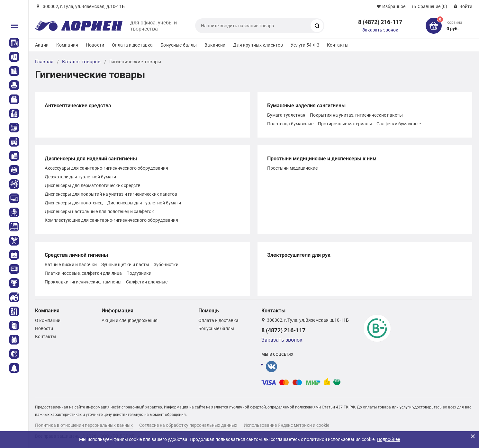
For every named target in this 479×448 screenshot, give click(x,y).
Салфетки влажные (147, 282)
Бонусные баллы (179, 45)
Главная (44, 62)
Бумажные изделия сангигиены (306, 106)
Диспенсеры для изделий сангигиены (91, 159)
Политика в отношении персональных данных (84, 425)
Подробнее (388, 439)
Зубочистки (166, 264)
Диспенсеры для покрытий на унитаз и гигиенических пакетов (111, 194)
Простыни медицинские (292, 168)
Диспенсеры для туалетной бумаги (144, 203)
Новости (95, 45)
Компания (67, 45)
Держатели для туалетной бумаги (80, 177)
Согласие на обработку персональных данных (188, 425)
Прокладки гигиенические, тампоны (83, 282)
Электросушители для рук (299, 255)
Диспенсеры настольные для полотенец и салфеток (99, 211)
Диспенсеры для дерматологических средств (93, 185)
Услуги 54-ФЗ (305, 45)
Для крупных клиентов (258, 45)
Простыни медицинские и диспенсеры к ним (322, 159)
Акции (42, 45)
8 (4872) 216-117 (380, 22)
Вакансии (215, 45)
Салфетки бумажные (399, 124)
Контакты (338, 45)
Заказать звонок (380, 30)
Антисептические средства (78, 106)
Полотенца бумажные (290, 124)
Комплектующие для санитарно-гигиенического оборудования (111, 220)
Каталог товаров (81, 62)
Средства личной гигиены (76, 255)
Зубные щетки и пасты (125, 264)
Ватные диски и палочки (71, 264)
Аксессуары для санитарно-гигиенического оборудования (106, 168)
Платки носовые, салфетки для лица (83, 273)
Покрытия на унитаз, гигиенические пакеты (356, 115)
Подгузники (139, 273)
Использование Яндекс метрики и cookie (286, 425)
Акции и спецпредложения (130, 320)
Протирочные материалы (345, 124)
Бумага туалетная (286, 115)
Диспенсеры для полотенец (74, 203)
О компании (48, 320)
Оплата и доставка (132, 45)
